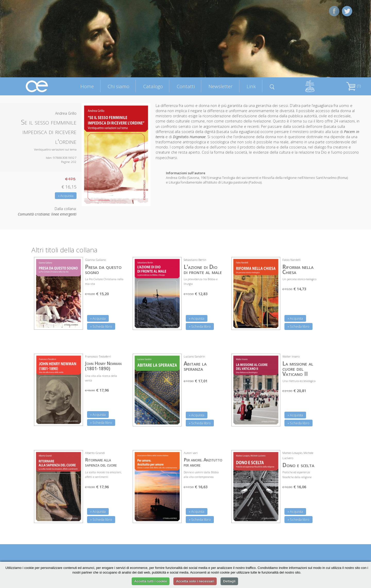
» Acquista (66, 196)
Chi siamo (119, 86)
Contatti (186, 86)
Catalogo (153, 86)
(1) (353, 86)
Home (87, 86)
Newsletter (221, 86)
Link (251, 86)
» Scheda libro (101, 326)
